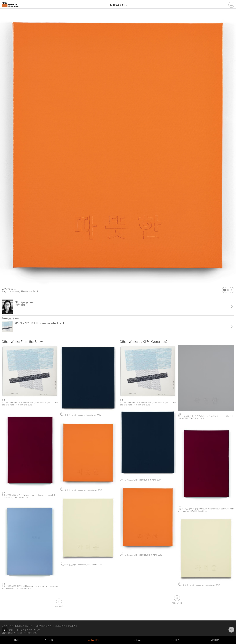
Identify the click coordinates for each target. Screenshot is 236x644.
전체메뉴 (231, 5)
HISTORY (175, 640)
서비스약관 (60, 626)
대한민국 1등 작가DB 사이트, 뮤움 (17, 626)
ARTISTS (49, 640)
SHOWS (137, 640)
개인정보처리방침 (44, 626)
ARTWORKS (94, 640)
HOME (16, 640)
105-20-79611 (36, 630)
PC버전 (72, 626)
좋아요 (225, 290)
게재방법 (215, 640)
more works (59, 606)
